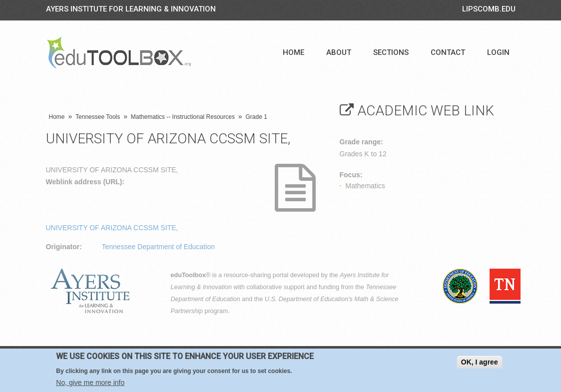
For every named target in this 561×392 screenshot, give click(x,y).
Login (498, 52)
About (339, 52)
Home (293, 52)
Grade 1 (257, 117)
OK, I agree (480, 363)
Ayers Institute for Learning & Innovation (131, 9)
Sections (391, 52)
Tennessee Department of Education (158, 247)
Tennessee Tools (98, 117)
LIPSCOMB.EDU (489, 9)
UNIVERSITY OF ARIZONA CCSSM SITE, (112, 228)
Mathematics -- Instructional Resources (183, 117)
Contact (448, 52)
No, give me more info (90, 384)
